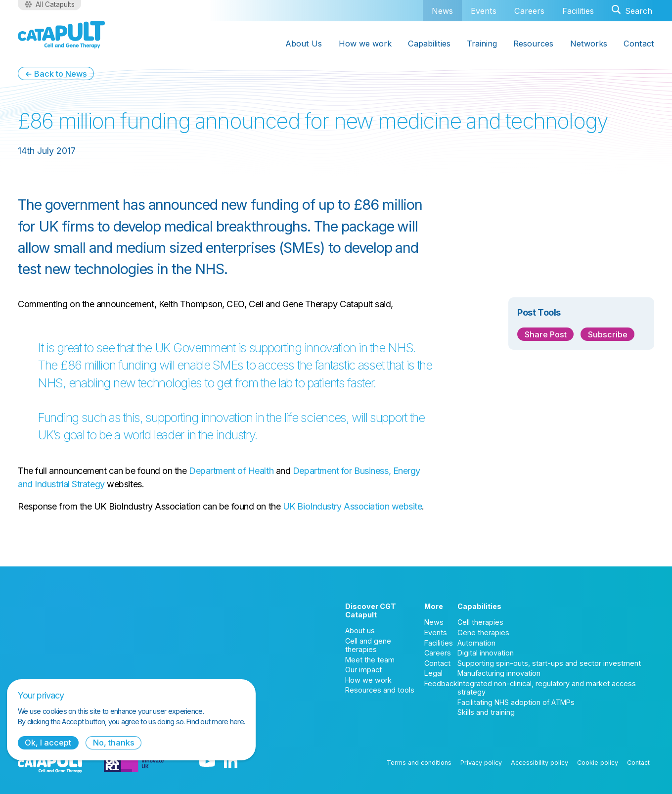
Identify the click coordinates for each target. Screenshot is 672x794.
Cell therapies (480, 622)
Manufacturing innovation (499, 673)
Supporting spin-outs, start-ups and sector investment (549, 663)
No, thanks (114, 743)
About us (360, 631)
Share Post (546, 334)
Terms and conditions (419, 763)
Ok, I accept (48, 743)
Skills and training (486, 712)
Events (484, 11)
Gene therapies (483, 632)
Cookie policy (598, 763)
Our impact (363, 670)
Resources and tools (380, 690)
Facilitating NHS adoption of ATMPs (516, 702)
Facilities (578, 11)
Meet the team (370, 660)
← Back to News (56, 74)
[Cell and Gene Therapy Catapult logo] (61, 35)
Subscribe (608, 334)
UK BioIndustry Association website (353, 506)
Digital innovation (486, 653)
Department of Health (231, 471)
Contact (437, 663)
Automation (476, 643)
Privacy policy (481, 763)
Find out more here (215, 722)
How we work (368, 680)
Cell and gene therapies (368, 645)
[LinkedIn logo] (231, 762)
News (442, 11)
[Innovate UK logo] (134, 762)
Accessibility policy (539, 763)
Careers (529, 11)
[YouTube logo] (207, 762)
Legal (433, 673)
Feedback (441, 683)
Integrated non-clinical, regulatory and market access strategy (547, 688)
